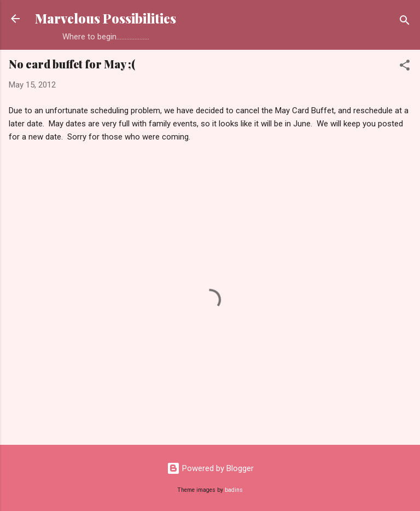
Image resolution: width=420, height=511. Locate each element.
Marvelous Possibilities (106, 18)
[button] (405, 67)
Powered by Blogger (210, 468)
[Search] (405, 22)
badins (234, 490)
